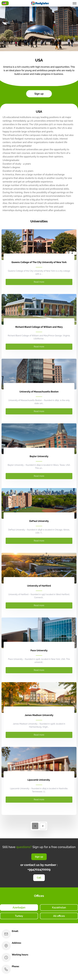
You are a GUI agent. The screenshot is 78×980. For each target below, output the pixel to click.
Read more (39, 282)
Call (39, 878)
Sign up (39, 94)
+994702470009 (39, 869)
